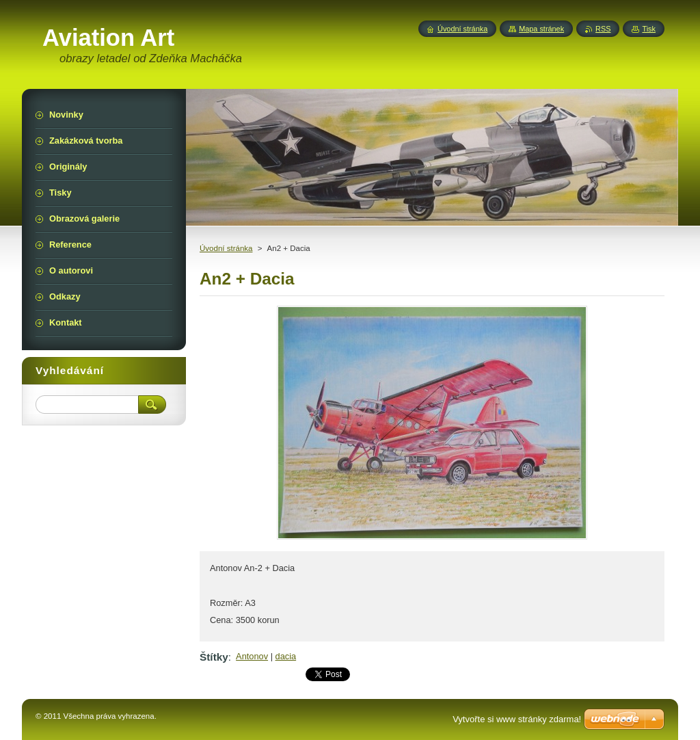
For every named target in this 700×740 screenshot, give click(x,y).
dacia (286, 656)
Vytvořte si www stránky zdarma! (517, 719)
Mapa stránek (541, 29)
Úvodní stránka (226, 248)
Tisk (649, 29)
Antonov (252, 656)
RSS (603, 29)
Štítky (214, 657)
